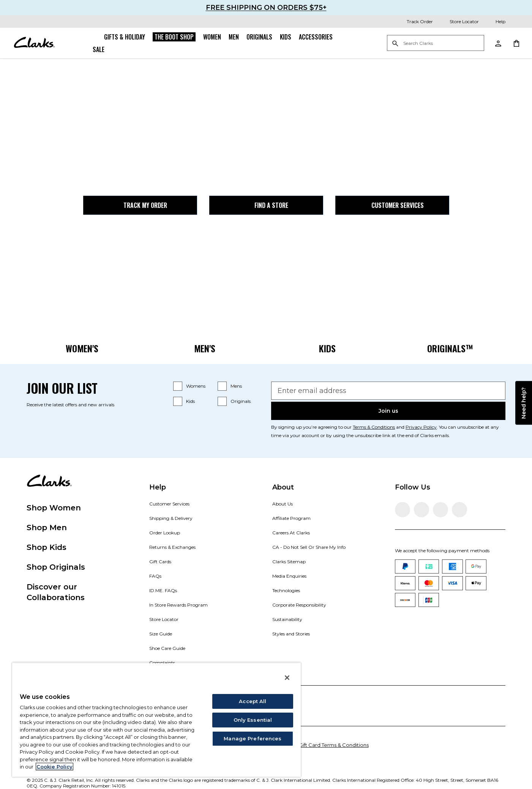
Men (234, 37)
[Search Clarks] (436, 44)
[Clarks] (34, 43)
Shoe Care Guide (167, 648)
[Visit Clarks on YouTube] (459, 510)
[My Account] (498, 43)
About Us (283, 504)
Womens (196, 386)
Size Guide (161, 634)
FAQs (155, 576)
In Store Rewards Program (178, 605)
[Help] (495, 22)
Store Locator (164, 619)
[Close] (287, 678)
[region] (156, 720)
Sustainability (287, 619)
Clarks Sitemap (289, 562)
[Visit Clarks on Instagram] (421, 510)
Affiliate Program (291, 518)
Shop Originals (56, 567)
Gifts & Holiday (125, 37)
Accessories (316, 37)
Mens (236, 386)
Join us (388, 411)
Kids (286, 37)
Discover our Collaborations (56, 592)
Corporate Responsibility (299, 605)
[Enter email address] (388, 391)
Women (212, 37)
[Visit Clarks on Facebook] (403, 510)
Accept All (253, 701)
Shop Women (54, 508)
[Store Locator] (459, 22)
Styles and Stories (291, 634)
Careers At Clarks (291, 533)
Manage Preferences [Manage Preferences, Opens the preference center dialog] (253, 738)
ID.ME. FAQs (163, 590)
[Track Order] (414, 22)
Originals (259, 37)
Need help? (524, 403)
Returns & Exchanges (172, 547)
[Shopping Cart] (516, 43)
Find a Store (266, 205)
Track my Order (140, 205)
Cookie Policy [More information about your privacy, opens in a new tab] (54, 767)
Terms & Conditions (374, 427)
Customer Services (392, 205)
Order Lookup (165, 533)
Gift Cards (160, 562)
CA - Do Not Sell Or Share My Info (309, 547)
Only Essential (253, 720)
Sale (99, 49)
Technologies (286, 590)
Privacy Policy (421, 427)
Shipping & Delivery (171, 518)
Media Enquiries (289, 576)
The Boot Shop (174, 37)
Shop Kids (47, 547)
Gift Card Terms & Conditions (334, 745)
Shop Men (47, 528)
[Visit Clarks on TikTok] (440, 510)
